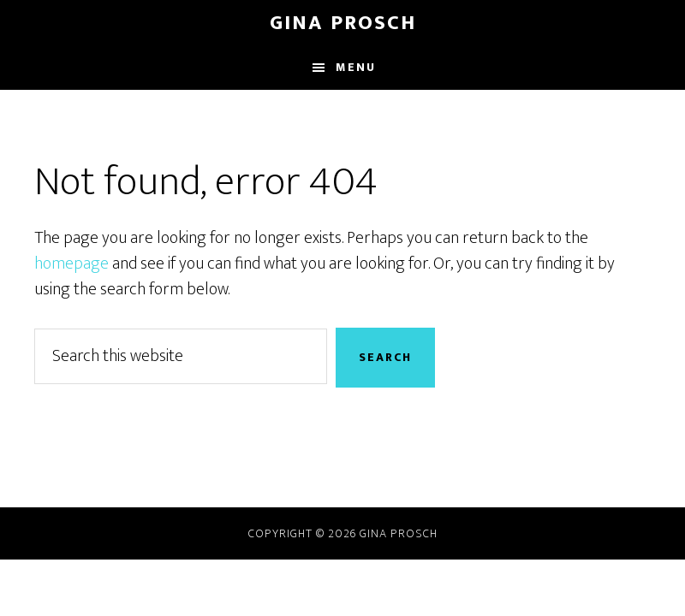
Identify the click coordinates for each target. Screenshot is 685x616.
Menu (356, 67)
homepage (71, 264)
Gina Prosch (343, 23)
